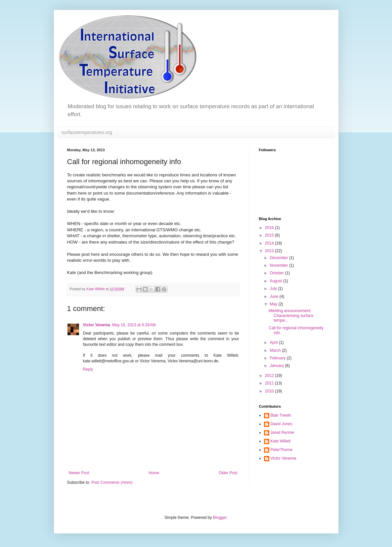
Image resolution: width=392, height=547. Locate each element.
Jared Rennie (282, 433)
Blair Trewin (281, 415)
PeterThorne (282, 450)
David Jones (282, 424)
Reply (88, 369)
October (277, 273)
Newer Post (79, 473)
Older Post (228, 473)
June (274, 296)
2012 (270, 376)
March (276, 350)
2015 (270, 235)
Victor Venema (97, 325)
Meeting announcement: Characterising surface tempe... (291, 316)
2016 (270, 228)
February (278, 358)
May (274, 304)
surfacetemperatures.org (87, 132)
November (279, 265)
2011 (270, 383)
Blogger (220, 518)
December (279, 258)
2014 (270, 243)
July (274, 289)
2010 (270, 391)
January (277, 366)
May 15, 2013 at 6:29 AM (134, 325)
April (274, 342)
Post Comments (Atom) (112, 482)
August (276, 281)
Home (154, 473)
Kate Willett (281, 441)
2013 (270, 251)
